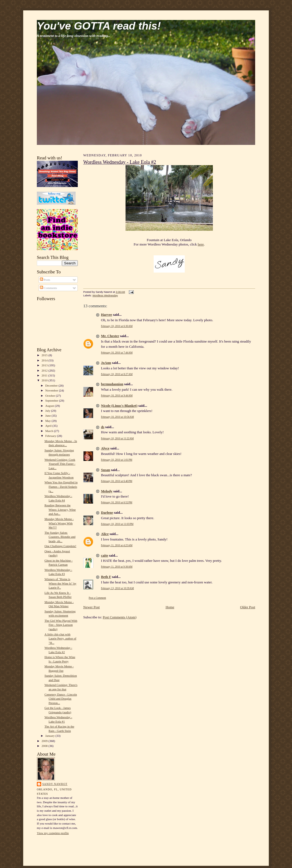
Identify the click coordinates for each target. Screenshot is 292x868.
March (50, 431)
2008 (45, 746)
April (49, 426)
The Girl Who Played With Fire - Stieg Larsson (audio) (61, 625)
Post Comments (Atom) (120, 617)
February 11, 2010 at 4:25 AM (117, 545)
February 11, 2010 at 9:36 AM (117, 567)
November (52, 390)
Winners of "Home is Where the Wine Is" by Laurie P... (60, 583)
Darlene (107, 512)
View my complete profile (53, 833)
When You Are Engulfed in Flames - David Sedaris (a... (61, 486)
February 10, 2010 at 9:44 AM (117, 395)
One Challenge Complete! (60, 546)
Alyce (105, 448)
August (50, 406)
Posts (45, 280)
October (51, 396)
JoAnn (106, 363)
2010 (45, 380)
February (51, 436)
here (201, 244)
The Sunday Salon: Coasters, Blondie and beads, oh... (60, 537)
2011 (45, 375)
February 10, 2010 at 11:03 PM (117, 524)
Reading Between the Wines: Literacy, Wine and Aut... (60, 509)
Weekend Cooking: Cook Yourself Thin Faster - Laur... (60, 464)
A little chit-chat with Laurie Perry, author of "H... (60, 638)
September (52, 401)
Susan (105, 470)
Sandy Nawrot (55, 784)
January (50, 736)
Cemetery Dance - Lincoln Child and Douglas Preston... (61, 699)
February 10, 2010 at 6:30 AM (117, 326)
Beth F (106, 577)
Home (170, 607)
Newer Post (91, 607)
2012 (45, 370)
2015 (45, 355)
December (52, 385)
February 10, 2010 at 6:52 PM (117, 502)
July (48, 411)
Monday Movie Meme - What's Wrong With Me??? (59, 523)
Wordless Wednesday (105, 295)
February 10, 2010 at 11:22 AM (117, 438)
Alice (105, 534)
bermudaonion (112, 384)
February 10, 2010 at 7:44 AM (117, 353)
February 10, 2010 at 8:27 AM (117, 374)
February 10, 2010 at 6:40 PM (117, 481)
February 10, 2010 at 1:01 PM (117, 460)
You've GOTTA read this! (99, 26)
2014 (45, 360)
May (48, 421)
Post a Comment (97, 598)
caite (105, 555)
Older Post (248, 607)
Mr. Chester (110, 336)
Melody (107, 491)
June (48, 416)
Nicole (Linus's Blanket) (119, 406)
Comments (48, 288)
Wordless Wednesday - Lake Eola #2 (120, 162)
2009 (45, 741)
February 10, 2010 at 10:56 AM (117, 417)
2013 (45, 365)
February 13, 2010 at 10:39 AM (117, 588)
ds (103, 427)
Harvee (106, 315)
